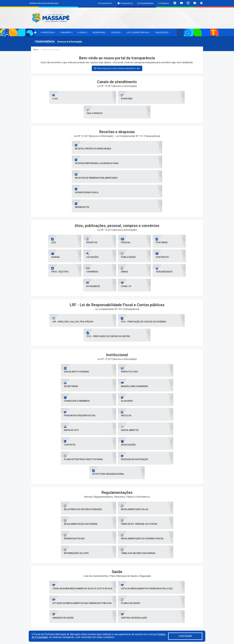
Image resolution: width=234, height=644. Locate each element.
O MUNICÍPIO (67, 32)
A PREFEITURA (48, 32)
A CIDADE (83, 32)
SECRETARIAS (100, 32)
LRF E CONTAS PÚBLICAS (139, 32)
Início (36, 49)
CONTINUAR (185, 636)
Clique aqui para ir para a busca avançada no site (117, 68)
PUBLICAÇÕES (162, 32)
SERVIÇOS (117, 32)
